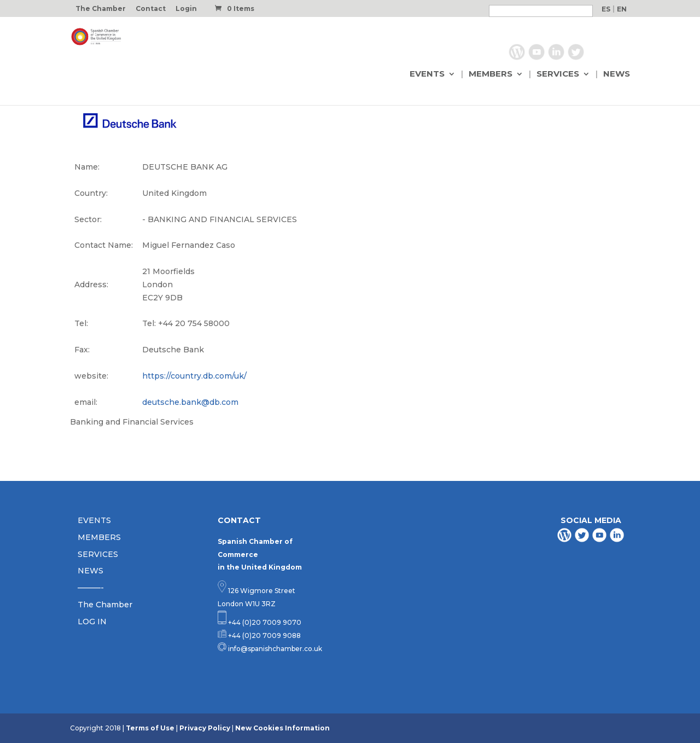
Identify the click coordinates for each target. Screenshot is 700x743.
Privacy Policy (205, 728)
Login (186, 9)
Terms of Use (150, 728)
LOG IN (92, 622)
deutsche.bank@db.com (190, 402)
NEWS (617, 75)
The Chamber (101, 9)
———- (91, 588)
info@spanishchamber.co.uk (274, 649)
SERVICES (558, 75)
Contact (151, 9)
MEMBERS (491, 75)
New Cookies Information (282, 728)
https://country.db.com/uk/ (194, 376)
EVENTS (427, 75)
